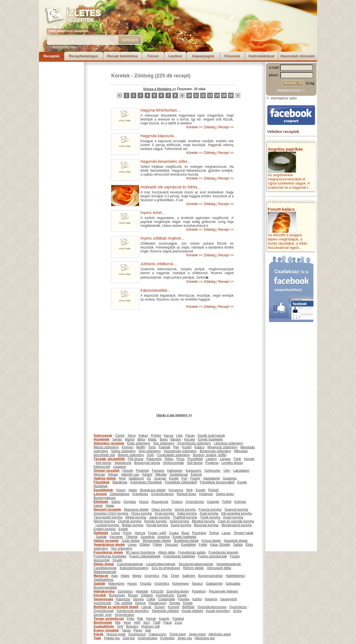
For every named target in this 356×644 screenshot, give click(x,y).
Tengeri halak (243, 533)
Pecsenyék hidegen (223, 591)
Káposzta (123, 599)
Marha (130, 439)
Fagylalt (164, 447)
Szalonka (230, 478)
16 (231, 95)
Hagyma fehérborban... (160, 110)
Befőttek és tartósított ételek (116, 607)
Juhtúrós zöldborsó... (159, 264)
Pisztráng (199, 533)
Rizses (133, 595)
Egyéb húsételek (210, 439)
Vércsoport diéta (219, 568)
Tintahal (178, 619)
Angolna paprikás (285, 149)
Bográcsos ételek (153, 490)
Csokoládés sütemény (174, 455)
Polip (131, 619)
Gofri (150, 455)
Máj (118, 623)
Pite (176, 447)
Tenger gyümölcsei (109, 619)
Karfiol (197, 599)
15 (224, 95)
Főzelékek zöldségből (181, 482)
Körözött (157, 591)
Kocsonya (176, 490)
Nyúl (122, 478)
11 (196, 95)
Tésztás (145, 584)
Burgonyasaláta (105, 588)
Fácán (190, 436)
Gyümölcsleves (162, 494)
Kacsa (168, 436)
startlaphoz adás (281, 98)
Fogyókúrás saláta (192, 552)
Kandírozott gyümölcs (133, 611)
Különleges (180, 584)
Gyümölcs (152, 576)
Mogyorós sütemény (222, 447)
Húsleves (206, 494)
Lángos (225, 459)
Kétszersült (102, 467)
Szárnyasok (103, 436)
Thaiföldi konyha (185, 517)
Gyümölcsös (195, 502)
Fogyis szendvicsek (212, 556)
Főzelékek (102, 482)
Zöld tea (129, 638)
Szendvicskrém (178, 591)
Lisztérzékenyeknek (161, 564)
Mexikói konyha (203, 521)
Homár (151, 619)
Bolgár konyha (133, 525)
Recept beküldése (123, 56)
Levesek (100, 494)
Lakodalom (241, 471)
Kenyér (249, 459)
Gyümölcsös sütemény (194, 443)
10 (189, 95)
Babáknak (120, 482)
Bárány (176, 439)
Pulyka (156, 436)
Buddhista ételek (186, 541)
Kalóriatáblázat (261, 56)
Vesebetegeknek (228, 564)
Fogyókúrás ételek (108, 552)
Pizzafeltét (195, 459)
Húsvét (128, 471)
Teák (97, 638)
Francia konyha (210, 510)
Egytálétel (188, 545)
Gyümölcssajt (104, 611)
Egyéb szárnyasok (211, 436)
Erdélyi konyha (105, 529)
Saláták (101, 537)
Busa (185, 533)
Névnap (99, 475)
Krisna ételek (211, 541)
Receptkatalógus (83, 56)
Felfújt (227, 502)
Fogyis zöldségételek (145, 556)
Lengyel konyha (107, 525)
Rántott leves (186, 494)
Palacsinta (154, 459)
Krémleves (140, 494)
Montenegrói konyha (237, 525)
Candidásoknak (105, 568)
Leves (116, 533)
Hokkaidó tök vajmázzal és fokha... (170, 187)
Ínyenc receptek (106, 630)
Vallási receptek (106, 541)
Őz (149, 478)
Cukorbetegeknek (130, 564)
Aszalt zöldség (192, 611)
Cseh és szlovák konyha (236, 521)
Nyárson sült (151, 626)
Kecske (190, 439)
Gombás (130, 502)
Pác (165, 576)
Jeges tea (185, 638)
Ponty (128, 533)
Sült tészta (195, 463)
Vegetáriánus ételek (109, 545)
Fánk (237, 459)
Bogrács (132, 626)
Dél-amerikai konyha (236, 513)
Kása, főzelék (220, 545)
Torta (152, 447)
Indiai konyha (187, 513)
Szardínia (148, 537)
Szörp (237, 611)
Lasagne (120, 467)
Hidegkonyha (104, 591)
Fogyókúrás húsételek (110, 556)
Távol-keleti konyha (108, 517)
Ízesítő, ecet (103, 615)
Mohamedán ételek (157, 541)
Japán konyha (160, 517)
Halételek (101, 533)
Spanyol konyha (236, 510)
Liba (179, 436)
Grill (120, 626)
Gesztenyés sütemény (180, 451)
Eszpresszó (137, 634)
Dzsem (160, 607)
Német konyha (104, 521)
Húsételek (102, 439)
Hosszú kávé (116, 634)
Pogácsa (212, 463)
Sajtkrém (189, 576)
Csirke (120, 436)
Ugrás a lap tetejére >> (174, 415)
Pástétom (199, 591)
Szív (146, 623)
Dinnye (140, 603)
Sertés (117, 439)
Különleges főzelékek (146, 482)
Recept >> (226, 127)
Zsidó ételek (131, 541)
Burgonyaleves (105, 498)
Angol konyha (233, 517)
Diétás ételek (104, 564)
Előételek (101, 502)
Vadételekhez (104, 580)
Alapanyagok (203, 56)
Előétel (145, 545)
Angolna (164, 537)
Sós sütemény (164, 443)
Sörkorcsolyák (173, 463)
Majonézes (116, 584)
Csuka (174, 533)
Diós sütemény (150, 451)
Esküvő (196, 475)
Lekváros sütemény (228, 443)
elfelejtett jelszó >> (291, 90)
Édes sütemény (139, 443)
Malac (152, 439)
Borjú (164, 439)
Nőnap (113, 475)
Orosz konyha (142, 513)
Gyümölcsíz (238, 607)
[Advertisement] (61, 145)
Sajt (148, 630)
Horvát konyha (157, 525)
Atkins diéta (167, 552)
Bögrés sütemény (131, 455)
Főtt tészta (135, 459)
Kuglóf (187, 447)
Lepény (211, 459)
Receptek (51, 56)
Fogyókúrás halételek (179, 556)
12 (203, 95)
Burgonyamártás (211, 576)
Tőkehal (132, 537)
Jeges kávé (197, 634)
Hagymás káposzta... (159, 136)
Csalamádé (167, 599)
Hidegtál (142, 591)
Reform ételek (193, 568)
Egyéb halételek (185, 537)
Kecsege (116, 537)
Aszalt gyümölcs (218, 611)
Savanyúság (103, 599)
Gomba (175, 603)
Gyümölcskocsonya (212, 607)
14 (217, 95)
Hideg (125, 576)
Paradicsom (157, 603)
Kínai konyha (165, 513)
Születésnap (179, 475)
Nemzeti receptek (107, 510)
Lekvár (147, 607)
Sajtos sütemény (123, 451)
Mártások (101, 576)
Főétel (157, 545)
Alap (114, 576)
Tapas (126, 630)
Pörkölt (213, 490)
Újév (227, 471)
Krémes (128, 447)
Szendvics (125, 591)
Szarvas (160, 478)
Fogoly (195, 478)
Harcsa (140, 533)
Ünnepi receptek (107, 471)
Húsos (121, 490)
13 (210, 95)
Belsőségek (103, 623)
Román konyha (156, 521)
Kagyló (164, 619)
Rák (140, 619)
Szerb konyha (181, 525)
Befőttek (188, 607)
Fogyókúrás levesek (223, 552)
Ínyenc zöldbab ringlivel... (162, 238)
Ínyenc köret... (153, 213)
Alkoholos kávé (220, 634)
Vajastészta (123, 463)
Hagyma (211, 599)
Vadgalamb (212, 478)
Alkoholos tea (205, 638)
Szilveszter (212, 471)
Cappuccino (158, 634)
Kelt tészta (103, 463)
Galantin (213, 502)
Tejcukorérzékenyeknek (196, 564)
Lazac (226, 533)
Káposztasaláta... (155, 290)
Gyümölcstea (147, 638)
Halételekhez (235, 576)
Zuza (178, 623)
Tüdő (156, 623)
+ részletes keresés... (63, 46)
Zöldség (144, 76)
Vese (127, 623)
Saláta (238, 545)
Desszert (171, 545)
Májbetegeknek (105, 572)
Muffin (141, 447)
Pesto (138, 630)
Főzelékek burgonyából (217, 482)
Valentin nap (130, 475)
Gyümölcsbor (124, 615)
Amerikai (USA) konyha (111, 513)
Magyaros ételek (136, 510)
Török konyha (210, 517)
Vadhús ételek (105, 478)
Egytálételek (103, 490)
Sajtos (116, 502)
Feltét (203, 545)
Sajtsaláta (233, 584)
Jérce (132, 436)
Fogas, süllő (157, 533)
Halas (133, 490)
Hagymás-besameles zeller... (165, 161)
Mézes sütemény (106, 447)
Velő (137, 623)
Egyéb (174, 478)
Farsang (158, 471)
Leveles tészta (232, 463)
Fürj (184, 478)
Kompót (173, 607)
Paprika (184, 599)
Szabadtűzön (104, 626)
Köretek (121, 76)
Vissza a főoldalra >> (160, 89)
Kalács (199, 447)
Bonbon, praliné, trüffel (210, 455)
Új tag (310, 83)
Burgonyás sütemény (215, 451)
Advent (147, 475)
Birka (141, 439)
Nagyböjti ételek (236, 541)
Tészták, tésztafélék (109, 459)
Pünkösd (143, 471)
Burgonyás (117, 595)
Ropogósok (160, 502)
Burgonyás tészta (147, 463)
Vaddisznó (136, 478)
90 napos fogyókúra (141, 552)
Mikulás (161, 475)
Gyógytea (167, 638)
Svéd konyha (179, 521)
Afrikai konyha (136, 517)
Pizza (180, 459)
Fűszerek (232, 56)
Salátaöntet (214, 584)
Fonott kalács (281, 209)
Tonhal (214, 533)
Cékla (151, 599)
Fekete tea (112, 638)
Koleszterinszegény (134, 568)
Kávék (99, 634)
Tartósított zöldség (165, 611)
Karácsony (193, 471)
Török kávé (177, 634)
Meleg (137, 576)
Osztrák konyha (130, 521)
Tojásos (177, 502)
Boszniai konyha (206, 525)
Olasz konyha (162, 510)
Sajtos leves (225, 494)
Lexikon (175, 56)
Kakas (143, 436)
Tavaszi (197, 584)
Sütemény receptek (109, 443)
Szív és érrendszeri (166, 568)
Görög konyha (185, 510)
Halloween (175, 471)
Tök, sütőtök (123, 603)
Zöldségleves (120, 494)
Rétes (169, 459)
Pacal (167, 623)
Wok (189, 490)
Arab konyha (209, 513)
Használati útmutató (298, 56)
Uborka (138, 599)
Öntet (175, 576)
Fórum (153, 56)
